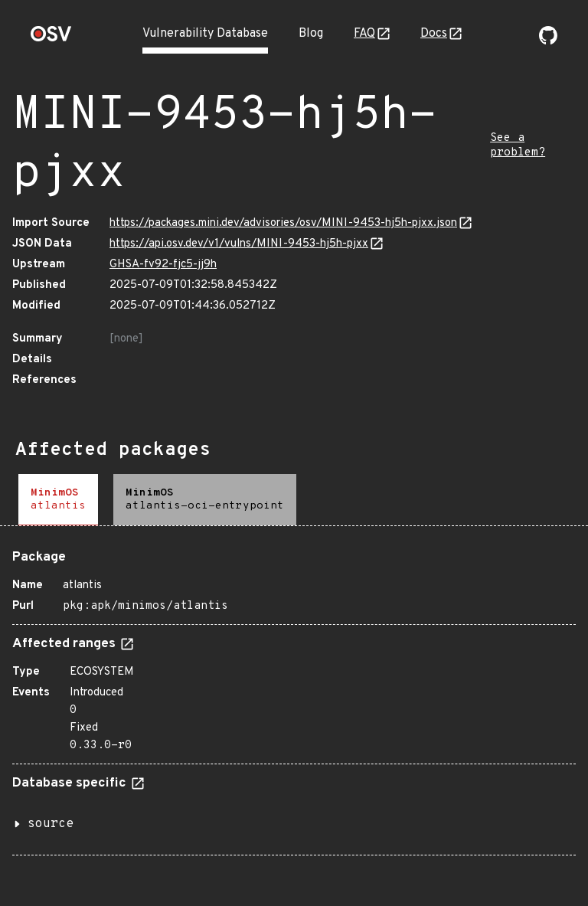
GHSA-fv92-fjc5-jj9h (163, 265)
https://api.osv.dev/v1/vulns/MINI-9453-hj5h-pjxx (239, 244)
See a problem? (518, 146)
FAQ (364, 34)
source (51, 824)
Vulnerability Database (205, 34)
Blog (311, 34)
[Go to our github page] (548, 41)
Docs (434, 34)
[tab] (58, 500)
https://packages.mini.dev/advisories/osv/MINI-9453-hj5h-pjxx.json (283, 223)
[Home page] (51, 39)
